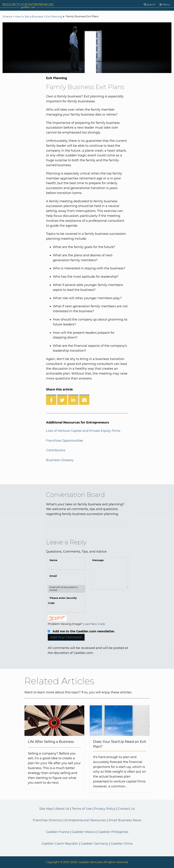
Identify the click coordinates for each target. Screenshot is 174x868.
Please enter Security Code (62, 601)
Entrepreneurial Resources (86, 820)
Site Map (46, 809)
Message (98, 560)
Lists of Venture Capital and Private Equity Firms (83, 431)
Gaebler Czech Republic (60, 844)
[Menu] (165, 5)
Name (53, 560)
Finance (7, 17)
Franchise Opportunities (65, 441)
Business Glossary (60, 460)
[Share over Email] (84, 400)
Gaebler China (122, 844)
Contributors (56, 450)
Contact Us (126, 809)
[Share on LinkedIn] (73, 400)
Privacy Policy (105, 809)
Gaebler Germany (94, 844)
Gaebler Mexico (84, 832)
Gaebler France (58, 832)
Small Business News (125, 820)
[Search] (150, 5)
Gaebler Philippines (113, 832)
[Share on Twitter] (62, 400)
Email (53, 576)
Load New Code (94, 624)
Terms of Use (82, 809)
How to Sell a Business (29, 17)
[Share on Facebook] (51, 400)
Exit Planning (54, 17)
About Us (62, 809)
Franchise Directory (48, 820)
